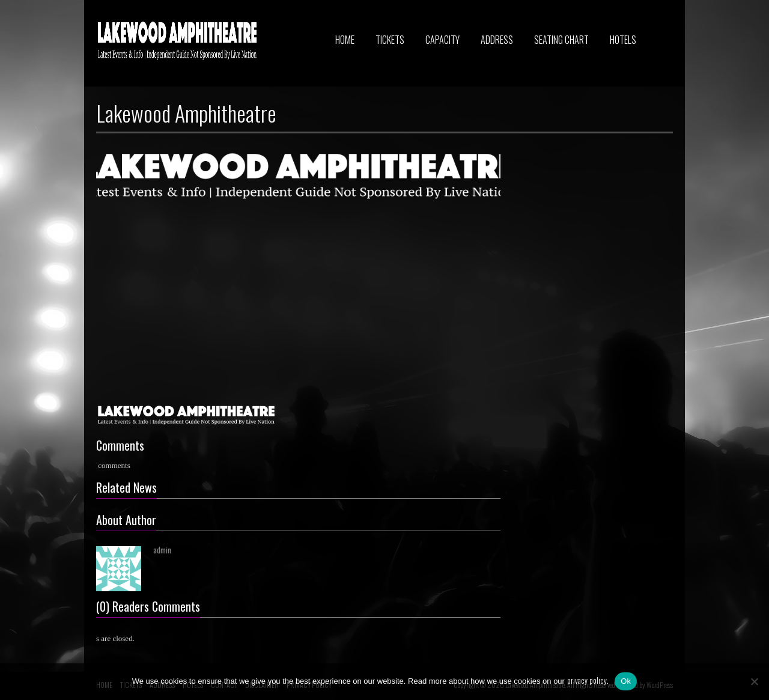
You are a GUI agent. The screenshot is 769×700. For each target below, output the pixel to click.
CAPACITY (442, 40)
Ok (626, 681)
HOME (345, 40)
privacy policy (587, 680)
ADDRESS (497, 40)
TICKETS (390, 40)
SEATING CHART (561, 40)
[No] (754, 681)
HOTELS (623, 40)
